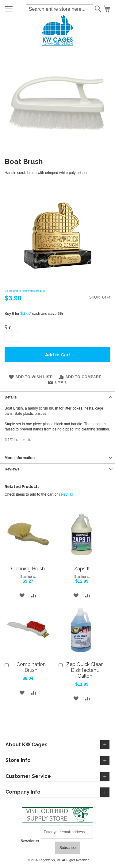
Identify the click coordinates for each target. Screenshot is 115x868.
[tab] (57, 397)
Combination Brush (31, 667)
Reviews (12, 469)
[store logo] (57, 30)
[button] (22, 595)
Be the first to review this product (25, 291)
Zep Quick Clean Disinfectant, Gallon (85, 670)
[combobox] (59, 9)
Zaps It (82, 569)
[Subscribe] (68, 848)
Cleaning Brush (28, 569)
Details (11, 397)
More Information (20, 458)
